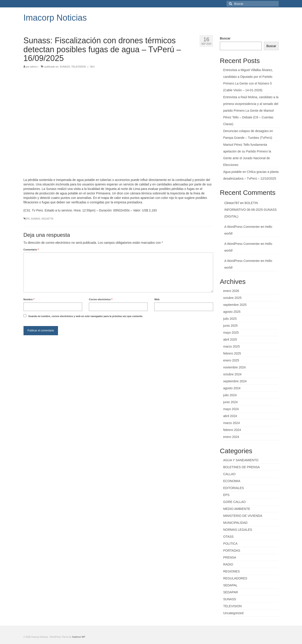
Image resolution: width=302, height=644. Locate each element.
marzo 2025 (231, 346)
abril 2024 (230, 416)
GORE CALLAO (234, 502)
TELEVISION (78, 67)
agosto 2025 (232, 312)
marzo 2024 (231, 423)
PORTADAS (232, 550)
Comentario (31, 250)
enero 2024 (231, 437)
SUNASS (65, 67)
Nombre (29, 299)
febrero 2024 (232, 430)
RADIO (228, 564)
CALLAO (229, 474)
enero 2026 (231, 291)
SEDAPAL (230, 585)
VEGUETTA (47, 219)
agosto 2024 (232, 388)
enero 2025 (231, 360)
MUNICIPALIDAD (235, 523)
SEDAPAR (231, 592)
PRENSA (230, 557)
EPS (28, 219)
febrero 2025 (232, 353)
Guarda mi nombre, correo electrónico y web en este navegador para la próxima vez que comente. (86, 316)
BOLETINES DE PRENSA (241, 467)
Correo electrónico (101, 299)
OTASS (228, 537)
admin (34, 67)
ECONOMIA (232, 481)
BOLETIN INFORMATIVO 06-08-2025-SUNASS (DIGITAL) (251, 210)
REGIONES (231, 571)
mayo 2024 (231, 409)
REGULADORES (235, 578)
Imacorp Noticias (55, 18)
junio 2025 (230, 326)
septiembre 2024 (235, 381)
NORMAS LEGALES (238, 530)
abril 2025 (230, 339)
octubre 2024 (232, 374)
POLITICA (230, 544)
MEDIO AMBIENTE (237, 509)
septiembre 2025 (235, 305)
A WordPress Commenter (242, 227)
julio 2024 (230, 395)
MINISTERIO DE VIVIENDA (243, 516)
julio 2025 (230, 319)
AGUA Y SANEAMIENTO (241, 460)
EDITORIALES (233, 488)
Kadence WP (79, 637)
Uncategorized (233, 613)
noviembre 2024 (234, 367)
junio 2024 (230, 402)
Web (157, 299)
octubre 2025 (232, 298)
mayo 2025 (231, 333)
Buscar (225, 38)
